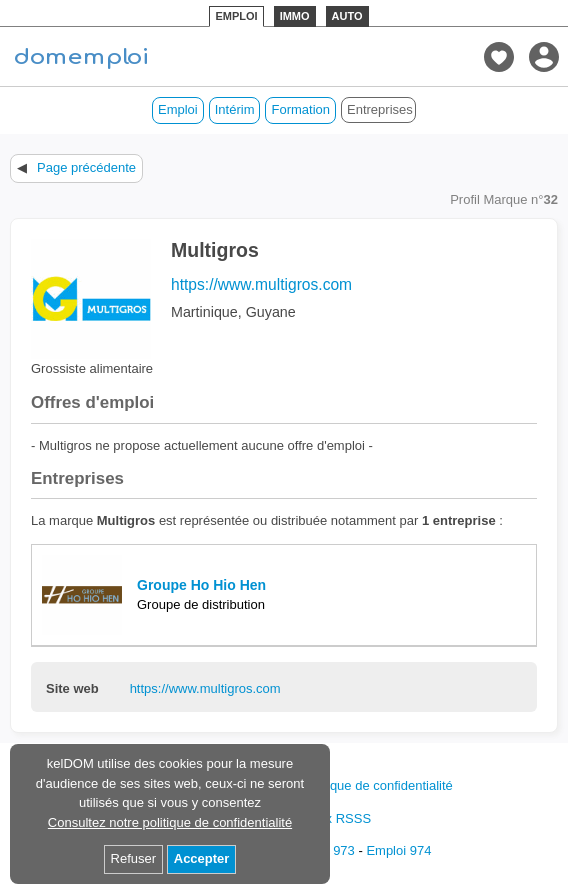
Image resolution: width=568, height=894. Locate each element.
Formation (300, 109)
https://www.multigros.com (261, 284)
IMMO (295, 16)
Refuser (134, 858)
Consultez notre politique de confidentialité (170, 822)
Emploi (178, 109)
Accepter (202, 858)
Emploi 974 (398, 850)
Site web (72, 689)
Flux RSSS (339, 818)
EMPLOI (236, 16)
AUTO (347, 16)
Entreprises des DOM (381, 109)
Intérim (235, 109)
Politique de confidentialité (377, 785)
